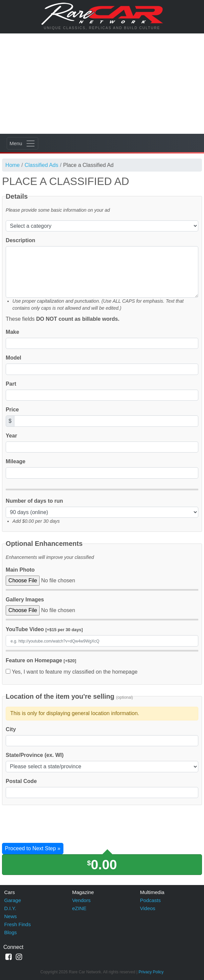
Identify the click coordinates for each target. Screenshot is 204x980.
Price (12, 410)
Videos (148, 908)
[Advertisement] (102, 84)
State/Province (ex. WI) (35, 755)
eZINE (79, 908)
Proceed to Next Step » (33, 848)
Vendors (81, 900)
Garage (13, 900)
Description (20, 240)
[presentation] (53, 825)
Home (13, 165)
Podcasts (150, 900)
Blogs (11, 932)
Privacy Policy (151, 972)
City (11, 729)
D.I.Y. (10, 908)
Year (11, 436)
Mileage (16, 461)
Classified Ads (41, 165)
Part (11, 384)
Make (12, 332)
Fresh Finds (18, 924)
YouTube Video (44, 629)
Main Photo (20, 570)
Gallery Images (25, 600)
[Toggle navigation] (22, 143)
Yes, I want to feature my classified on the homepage (72, 672)
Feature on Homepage (41, 660)
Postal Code (21, 781)
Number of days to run (34, 501)
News (11, 916)
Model (13, 358)
